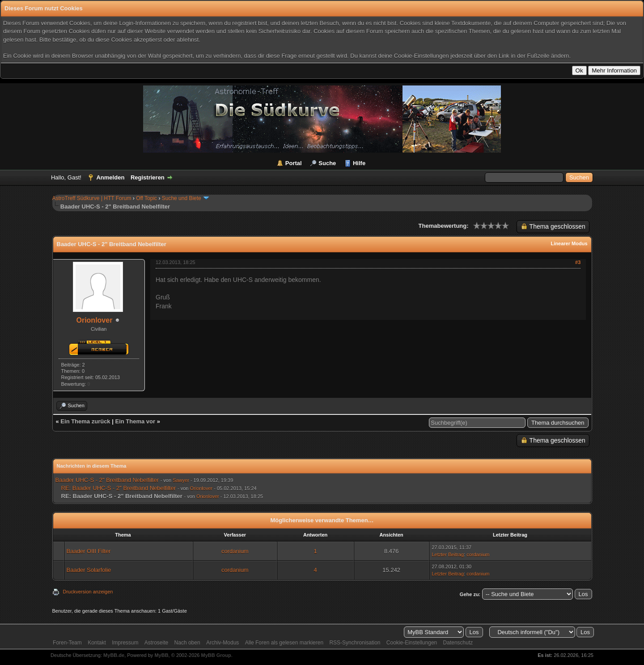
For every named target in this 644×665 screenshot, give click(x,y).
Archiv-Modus (222, 643)
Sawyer (181, 480)
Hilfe (359, 163)
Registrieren (148, 177)
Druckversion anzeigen (88, 592)
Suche (327, 163)
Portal (294, 163)
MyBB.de (114, 655)
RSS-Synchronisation (355, 643)
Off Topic (146, 198)
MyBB (161, 655)
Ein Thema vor (135, 421)
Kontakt (97, 643)
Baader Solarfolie (89, 570)
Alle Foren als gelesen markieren (284, 643)
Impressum (125, 643)
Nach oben (187, 643)
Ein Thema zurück (85, 421)
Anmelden (110, 177)
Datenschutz (458, 643)
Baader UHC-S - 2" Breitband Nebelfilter (107, 480)
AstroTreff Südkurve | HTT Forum (92, 198)
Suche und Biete (182, 198)
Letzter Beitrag (448, 554)
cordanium (235, 551)
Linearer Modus (569, 243)
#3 (578, 262)
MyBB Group (216, 655)
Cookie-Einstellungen (412, 643)
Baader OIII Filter (89, 551)
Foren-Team (67, 643)
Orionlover (94, 320)
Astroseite (156, 643)
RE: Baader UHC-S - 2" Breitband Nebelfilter (119, 488)
